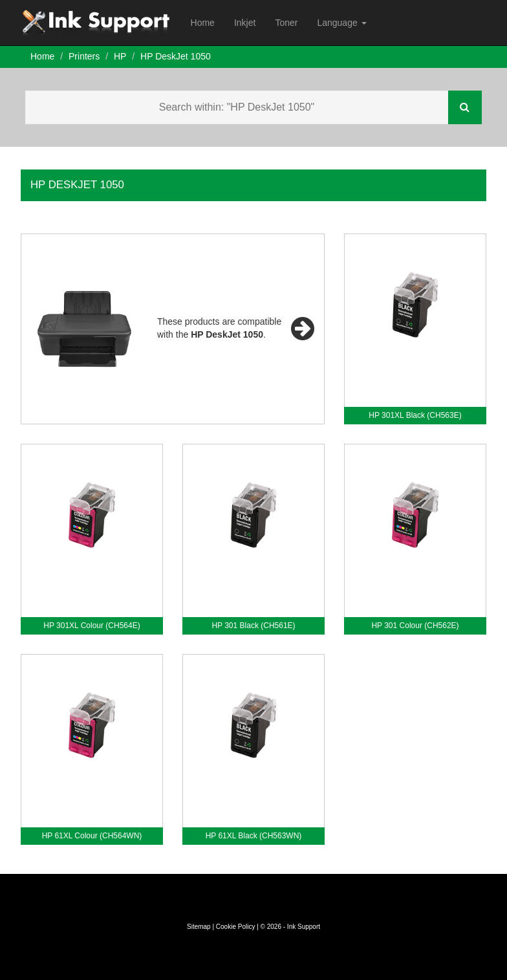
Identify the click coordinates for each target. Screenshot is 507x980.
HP (120, 56)
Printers (84, 56)
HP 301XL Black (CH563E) (415, 415)
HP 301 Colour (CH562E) (415, 626)
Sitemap (199, 927)
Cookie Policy (236, 927)
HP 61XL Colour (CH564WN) (92, 836)
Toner (286, 23)
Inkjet (245, 23)
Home (203, 23)
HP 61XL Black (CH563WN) (254, 836)
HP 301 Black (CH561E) (253, 626)
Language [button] (341, 23)
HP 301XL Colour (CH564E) (92, 626)
